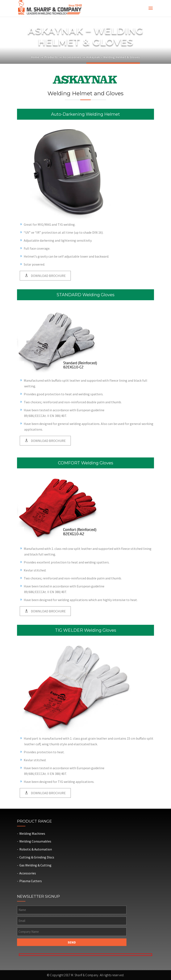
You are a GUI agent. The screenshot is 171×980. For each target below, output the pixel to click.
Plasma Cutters (31, 881)
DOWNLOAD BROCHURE (48, 276)
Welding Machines (32, 833)
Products (51, 57)
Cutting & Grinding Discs (37, 857)
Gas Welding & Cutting (35, 865)
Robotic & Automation (36, 849)
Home (35, 57)
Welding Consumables (35, 841)
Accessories (72, 57)
